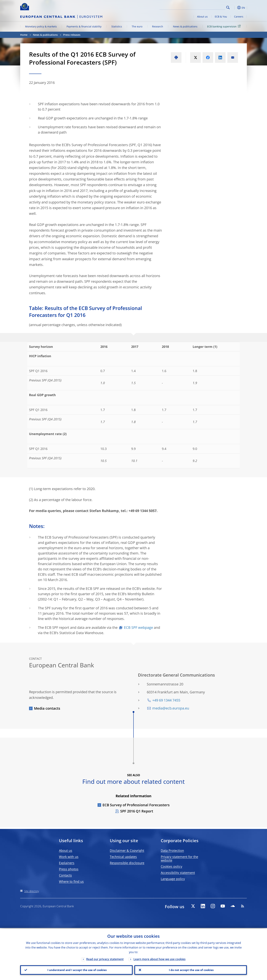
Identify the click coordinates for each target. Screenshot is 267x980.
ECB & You (221, 17)
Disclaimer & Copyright (127, 850)
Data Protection (172, 850)
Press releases (72, 35)
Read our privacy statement (105, 958)
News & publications (185, 26)
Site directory (32, 891)
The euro (137, 26)
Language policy (173, 879)
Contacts (65, 875)
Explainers (67, 863)
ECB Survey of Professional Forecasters (136, 805)
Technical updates (123, 857)
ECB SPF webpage (138, 627)
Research (158, 26)
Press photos (69, 869)
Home (24, 35)
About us (202, 17)
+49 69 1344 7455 (166, 700)
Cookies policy (171, 866)
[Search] (207, 7)
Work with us (69, 857)
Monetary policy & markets (41, 26)
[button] (234, 8)
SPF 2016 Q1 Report (137, 811)
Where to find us (71, 881)
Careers (239, 17)
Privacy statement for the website (179, 858)
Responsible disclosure (127, 863)
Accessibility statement (178, 873)
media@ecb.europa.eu (171, 708)
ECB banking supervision (225, 26)
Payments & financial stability (84, 26)
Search (228, 8)
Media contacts (47, 708)
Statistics (117, 26)
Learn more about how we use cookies (160, 958)
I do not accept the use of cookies (191, 970)
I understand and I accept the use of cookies (76, 970)
